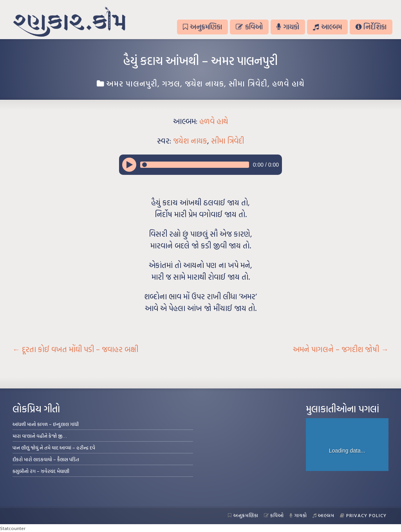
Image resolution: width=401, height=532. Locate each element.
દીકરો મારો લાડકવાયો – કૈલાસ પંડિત (46, 459)
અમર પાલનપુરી (132, 83)
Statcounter (13, 528)
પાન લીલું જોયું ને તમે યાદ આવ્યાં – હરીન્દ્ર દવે (54, 448)
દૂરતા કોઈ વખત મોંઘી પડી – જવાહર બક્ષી (75, 349)
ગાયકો (288, 27)
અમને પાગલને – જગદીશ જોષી (341, 349)
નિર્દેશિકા (371, 27)
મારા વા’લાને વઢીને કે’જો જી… (40, 436)
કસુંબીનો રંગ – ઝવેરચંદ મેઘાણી (41, 471)
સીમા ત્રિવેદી (248, 83)
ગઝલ (171, 83)
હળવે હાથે (288, 83)
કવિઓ (249, 27)
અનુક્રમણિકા (202, 27)
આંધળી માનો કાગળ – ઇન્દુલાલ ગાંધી (46, 424)
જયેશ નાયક (204, 83)
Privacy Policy (363, 515)
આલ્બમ (327, 27)
